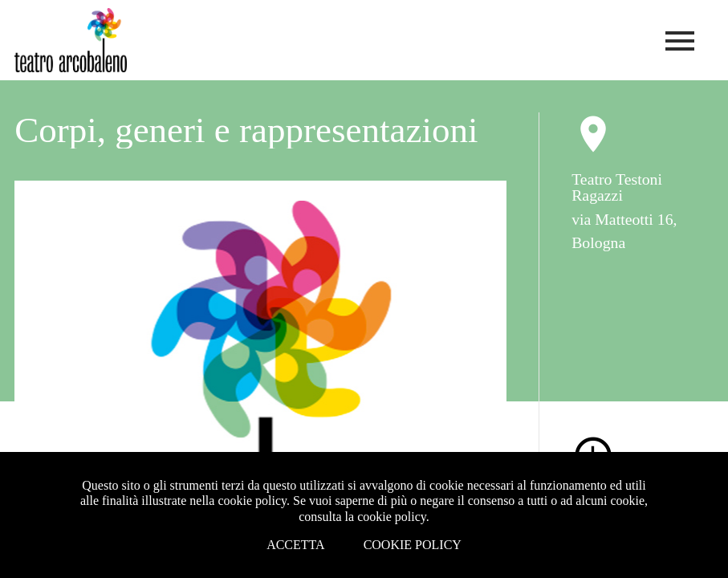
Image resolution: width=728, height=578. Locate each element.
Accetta (296, 545)
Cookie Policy (413, 545)
